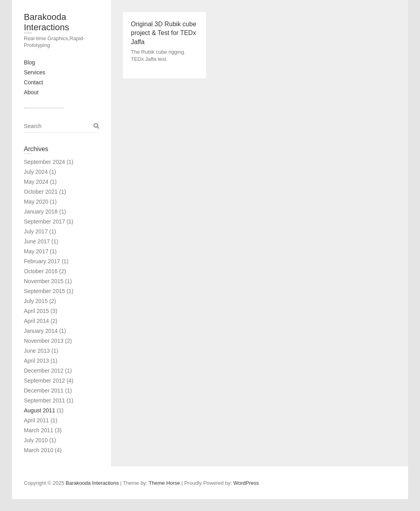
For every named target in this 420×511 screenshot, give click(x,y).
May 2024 (36, 182)
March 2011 (39, 430)
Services (35, 72)
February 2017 (42, 261)
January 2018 (41, 212)
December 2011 (44, 391)
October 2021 (41, 192)
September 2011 (45, 400)
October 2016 (41, 271)
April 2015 (36, 311)
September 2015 (45, 291)
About (31, 92)
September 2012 (45, 381)
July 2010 (36, 440)
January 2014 (41, 331)
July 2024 (36, 172)
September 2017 (45, 221)
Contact (33, 82)
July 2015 (36, 301)
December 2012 (44, 371)
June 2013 (37, 351)
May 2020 (36, 202)
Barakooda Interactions (47, 22)
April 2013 (36, 361)
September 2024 (45, 162)
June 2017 (37, 241)
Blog (29, 62)
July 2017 (36, 231)
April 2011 (36, 420)
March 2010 (39, 450)
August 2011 (40, 410)
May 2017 (36, 251)
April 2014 (36, 321)
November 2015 (44, 281)
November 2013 (44, 341)
